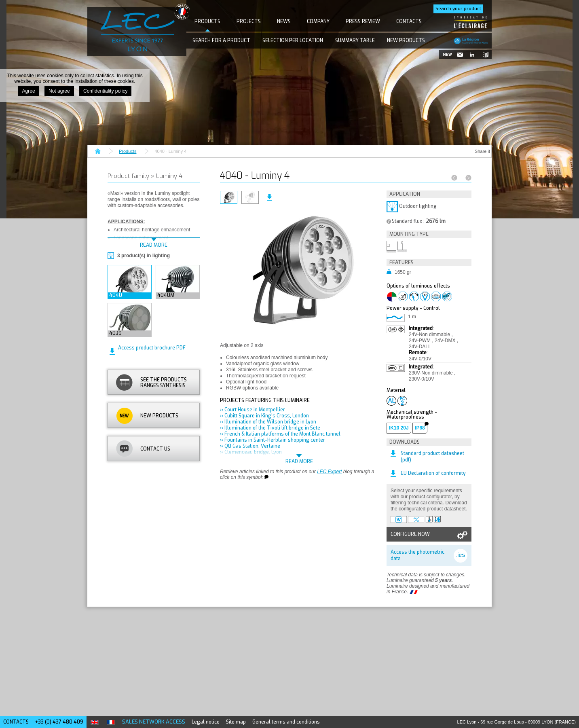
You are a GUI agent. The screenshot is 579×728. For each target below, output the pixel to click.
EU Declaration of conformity (433, 473)
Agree (29, 91)
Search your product (458, 9)
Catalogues (484, 55)
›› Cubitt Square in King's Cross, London (264, 416)
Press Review (363, 21)
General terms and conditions (286, 722)
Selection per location (293, 40)
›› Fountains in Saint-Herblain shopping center (273, 440)
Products (207, 21)
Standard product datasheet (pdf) (432, 457)
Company (318, 21)
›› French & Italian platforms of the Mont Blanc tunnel (280, 434)
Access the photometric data (417, 555)
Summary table (355, 40)
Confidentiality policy (105, 91)
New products (406, 40)
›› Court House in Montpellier (253, 410)
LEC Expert (329, 472)
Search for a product (221, 40)
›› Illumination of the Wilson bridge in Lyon (268, 422)
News (284, 21)
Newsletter (459, 55)
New (447, 55)
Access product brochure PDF (152, 348)
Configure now (410, 534)
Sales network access (154, 722)
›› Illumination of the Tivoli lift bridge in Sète (270, 428)
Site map (236, 722)
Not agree (59, 91)
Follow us (471, 55)
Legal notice (206, 722)
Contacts (409, 21)
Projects (249, 21)
